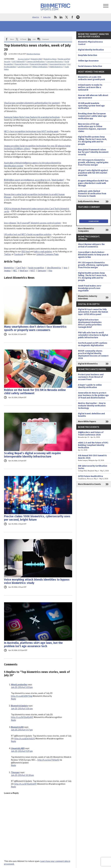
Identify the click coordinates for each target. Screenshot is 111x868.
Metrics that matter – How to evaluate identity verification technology (92, 406)
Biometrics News (50, 59)
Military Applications (40, 67)
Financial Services (21, 64)
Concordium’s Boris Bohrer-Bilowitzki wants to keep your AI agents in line (93, 255)
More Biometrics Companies (86, 230)
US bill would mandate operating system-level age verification (91, 106)
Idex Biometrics (54, 268)
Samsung (42, 271)
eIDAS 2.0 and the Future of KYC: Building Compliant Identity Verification (94, 446)
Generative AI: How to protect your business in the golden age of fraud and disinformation (93, 395)
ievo (66, 268)
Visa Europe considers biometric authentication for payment (32, 103)
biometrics (9, 268)
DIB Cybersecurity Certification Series (94, 468)
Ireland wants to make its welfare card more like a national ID (90, 87)
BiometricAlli (17, 727)
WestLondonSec (19, 685)
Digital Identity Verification (91, 50)
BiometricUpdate (19, 706)
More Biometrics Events (89, 484)
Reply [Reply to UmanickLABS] (14, 765)
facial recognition (36, 268)
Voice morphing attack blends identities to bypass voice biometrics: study (37, 581)
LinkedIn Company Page (47, 254)
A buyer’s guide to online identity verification (90, 386)
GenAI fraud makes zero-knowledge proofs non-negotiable (90, 288)
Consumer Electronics (55, 61)
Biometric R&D (37, 59)
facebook (72, 17)
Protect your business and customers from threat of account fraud (91, 377)
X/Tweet (23, 39)
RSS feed (26, 252)
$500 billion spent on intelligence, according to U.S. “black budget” (34, 180)
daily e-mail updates (43, 252)
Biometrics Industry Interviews (88, 297)
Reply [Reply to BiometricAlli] (14, 741)
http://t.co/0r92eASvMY (22, 717)
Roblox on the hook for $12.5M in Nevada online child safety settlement (35, 392)
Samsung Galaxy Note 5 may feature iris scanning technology (32, 117)
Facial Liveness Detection (90, 66)
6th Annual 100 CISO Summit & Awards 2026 (94, 458)
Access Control (24, 59)
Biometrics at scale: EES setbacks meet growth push (91, 78)
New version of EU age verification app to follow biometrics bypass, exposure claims (92, 128)
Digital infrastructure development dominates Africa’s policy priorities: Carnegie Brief (90, 323)
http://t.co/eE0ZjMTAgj (22, 696)
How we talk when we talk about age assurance (93, 97)
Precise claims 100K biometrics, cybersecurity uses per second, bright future (37, 518)
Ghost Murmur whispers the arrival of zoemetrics (91, 246)
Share (12, 39)
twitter (67, 17)
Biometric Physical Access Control (90, 43)
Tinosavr (15, 772)
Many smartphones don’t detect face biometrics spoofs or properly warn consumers (35, 328)
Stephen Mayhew (33, 54)
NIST (33, 271)
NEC (15, 271)
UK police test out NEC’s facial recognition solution (28, 234)
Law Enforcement (24, 67)
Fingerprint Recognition (39, 64)
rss (55, 17)
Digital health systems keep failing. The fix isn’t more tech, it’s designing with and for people (92, 140)
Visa (50, 271)
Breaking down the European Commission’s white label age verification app (92, 116)
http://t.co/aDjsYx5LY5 (25, 739)
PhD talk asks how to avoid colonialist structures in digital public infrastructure (93, 335)
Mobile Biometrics (56, 67)
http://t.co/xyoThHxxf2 (48, 760)
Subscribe (47, 17)
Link (34, 39)
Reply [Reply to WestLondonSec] (14, 699)
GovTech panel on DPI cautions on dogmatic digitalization (93, 344)
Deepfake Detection (88, 55)
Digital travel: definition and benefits (91, 415)
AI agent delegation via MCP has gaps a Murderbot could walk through (93, 183)
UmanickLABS (18, 748)
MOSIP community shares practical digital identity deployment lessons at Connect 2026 (93, 355)
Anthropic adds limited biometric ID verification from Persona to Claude (92, 194)
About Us (36, 17)
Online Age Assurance (88, 61)
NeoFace (24, 271)
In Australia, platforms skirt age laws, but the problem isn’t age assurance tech (33, 645)
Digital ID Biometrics (88, 364)
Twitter (8, 254)
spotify (78, 17)
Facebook (19, 254)
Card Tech (21, 268)
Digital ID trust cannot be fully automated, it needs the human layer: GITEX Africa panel (93, 312)
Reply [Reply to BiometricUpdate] (14, 720)
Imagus (7, 271)
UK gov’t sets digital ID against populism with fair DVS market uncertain (93, 173)
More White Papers (87, 422)
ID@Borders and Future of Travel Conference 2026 (94, 435)
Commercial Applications (36, 61)
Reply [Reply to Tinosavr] (14, 787)
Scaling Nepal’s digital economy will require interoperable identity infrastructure (32, 455)
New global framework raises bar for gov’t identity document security (93, 152)
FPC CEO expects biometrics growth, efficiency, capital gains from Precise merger (93, 162)
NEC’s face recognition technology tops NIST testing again (31, 131)
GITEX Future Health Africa (94, 478)
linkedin (61, 17)
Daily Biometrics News (89, 202)
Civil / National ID (18, 61)
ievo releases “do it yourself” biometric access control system (32, 223)
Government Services (58, 64)
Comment (46, 39)
